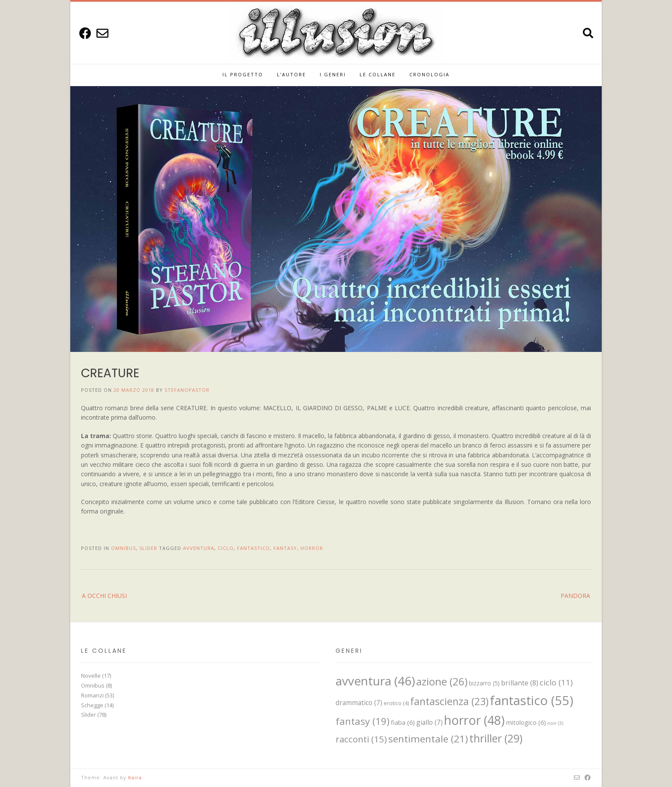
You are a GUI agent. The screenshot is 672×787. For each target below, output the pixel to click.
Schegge (92, 705)
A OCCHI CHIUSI (104, 596)
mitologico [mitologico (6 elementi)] (526, 722)
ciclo (226, 548)
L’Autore (291, 74)
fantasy (285, 548)
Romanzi (92, 695)
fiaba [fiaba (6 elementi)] (403, 722)
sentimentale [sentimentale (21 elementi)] (428, 739)
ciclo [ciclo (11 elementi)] (556, 682)
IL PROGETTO (243, 74)
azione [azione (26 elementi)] (442, 681)
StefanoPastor (187, 390)
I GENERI (333, 74)
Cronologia (429, 74)
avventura (199, 548)
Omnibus (123, 548)
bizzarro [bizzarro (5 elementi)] (484, 683)
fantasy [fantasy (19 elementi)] (363, 721)
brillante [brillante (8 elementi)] (520, 683)
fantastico (253, 548)
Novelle (91, 676)
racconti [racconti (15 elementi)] (361, 739)
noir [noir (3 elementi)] (555, 723)
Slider (148, 548)
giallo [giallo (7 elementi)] (429, 722)
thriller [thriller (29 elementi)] (496, 738)
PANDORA (575, 596)
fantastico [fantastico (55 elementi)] (532, 700)
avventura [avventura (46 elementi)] (375, 681)
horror (312, 548)
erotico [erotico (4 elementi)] (396, 703)
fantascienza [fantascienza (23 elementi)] (449, 701)
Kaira (135, 777)
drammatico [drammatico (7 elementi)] (359, 703)
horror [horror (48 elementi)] (474, 720)
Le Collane (378, 74)
